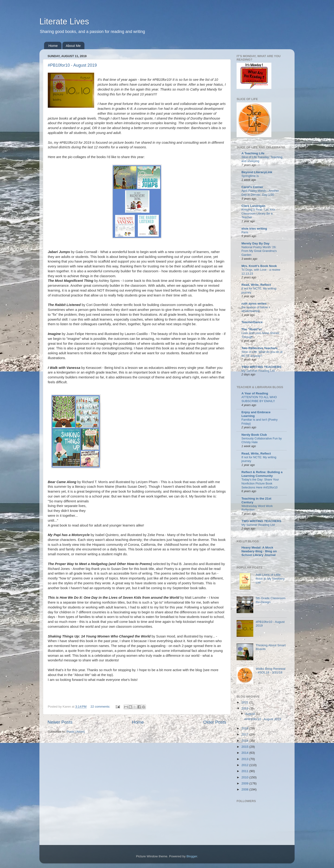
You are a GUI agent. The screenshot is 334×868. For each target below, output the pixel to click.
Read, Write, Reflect (256, 285)
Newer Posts (60, 722)
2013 (245, 759)
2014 (245, 753)
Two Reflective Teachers (260, 348)
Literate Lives (64, 21)
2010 (245, 777)
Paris (245, 232)
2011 (245, 771)
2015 (245, 747)
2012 (245, 765)
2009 (245, 783)
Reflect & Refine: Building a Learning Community (262, 474)
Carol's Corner (252, 187)
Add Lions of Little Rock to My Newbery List (270, 578)
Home (53, 46)
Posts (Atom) (76, 732)
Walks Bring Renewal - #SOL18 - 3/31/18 (270, 671)
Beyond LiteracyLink (257, 172)
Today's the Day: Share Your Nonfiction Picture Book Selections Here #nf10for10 (260, 483)
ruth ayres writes (254, 304)
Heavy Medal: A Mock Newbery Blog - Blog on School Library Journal (259, 551)
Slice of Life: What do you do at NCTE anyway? (262, 354)
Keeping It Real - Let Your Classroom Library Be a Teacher (258, 213)
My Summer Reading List (258, 371)
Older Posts (215, 722)
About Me (73, 46)
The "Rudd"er (252, 329)
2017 (245, 734)
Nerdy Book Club (254, 435)
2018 (245, 728)
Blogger (192, 856)
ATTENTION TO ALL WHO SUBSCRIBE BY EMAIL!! (259, 399)
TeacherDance (252, 322)
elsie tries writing (254, 229)
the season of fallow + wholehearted (256, 309)
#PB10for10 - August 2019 (72, 65)
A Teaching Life (253, 153)
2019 (245, 708)
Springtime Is (250, 176)
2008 (245, 789)
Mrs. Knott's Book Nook (259, 266)
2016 (245, 741)
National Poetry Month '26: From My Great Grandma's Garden (259, 251)
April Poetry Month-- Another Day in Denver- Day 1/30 (260, 193)
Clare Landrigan (253, 206)
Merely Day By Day (255, 243)
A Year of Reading (255, 393)
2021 (245, 702)
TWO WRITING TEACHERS (261, 367)
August (250, 714)
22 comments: (101, 707)
